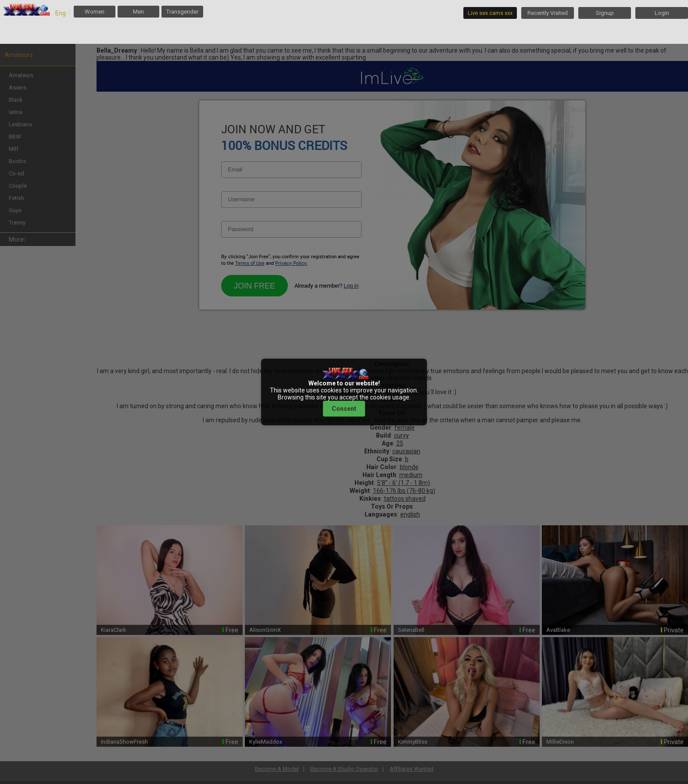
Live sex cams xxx (490, 13)
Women (95, 12)
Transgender (182, 12)
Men (138, 12)
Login (662, 13)
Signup (605, 13)
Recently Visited (548, 13)
